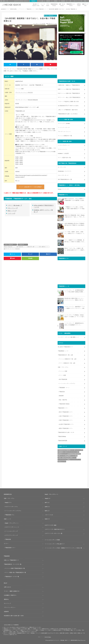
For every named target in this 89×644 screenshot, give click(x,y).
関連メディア (85, 5)
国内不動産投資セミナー (10, 247)
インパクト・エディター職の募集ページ (68, 337)
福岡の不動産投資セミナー (66, 428)
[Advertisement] (17, 228)
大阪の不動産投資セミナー (66, 416)
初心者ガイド (36, 5)
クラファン (26, 1)
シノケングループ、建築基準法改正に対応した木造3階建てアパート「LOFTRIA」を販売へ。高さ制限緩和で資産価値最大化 (74, 324)
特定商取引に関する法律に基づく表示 (14, 616)
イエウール (11, 213)
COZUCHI (71, 454)
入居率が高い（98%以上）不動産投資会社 (69, 85)
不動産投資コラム (10, 515)
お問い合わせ (7, 587)
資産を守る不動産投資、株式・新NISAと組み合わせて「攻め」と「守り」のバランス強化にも (74, 216)
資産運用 (61, 396)
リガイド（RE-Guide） (14, 205)
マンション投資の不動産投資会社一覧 (15, 568)
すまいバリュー (12, 208)
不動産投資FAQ (62, 436)
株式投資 (63, 1)
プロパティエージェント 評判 (73, 452)
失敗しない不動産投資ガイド (11, 560)
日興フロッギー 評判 (62, 456)
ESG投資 (48, 1)
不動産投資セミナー (71, 5)
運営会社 (6, 599)
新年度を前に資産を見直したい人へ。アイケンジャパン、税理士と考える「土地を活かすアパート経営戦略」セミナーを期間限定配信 (74, 299)
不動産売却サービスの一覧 (12, 576)
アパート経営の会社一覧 (64, 157)
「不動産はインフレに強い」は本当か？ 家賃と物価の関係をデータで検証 (74, 208)
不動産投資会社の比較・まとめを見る (68, 114)
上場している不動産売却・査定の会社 (68, 109)
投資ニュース (7, 519)
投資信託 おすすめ (62, 461)
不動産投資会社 (54, 5)
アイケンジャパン (63, 149)
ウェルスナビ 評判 (79, 450)
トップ (4, 1)
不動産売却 (62, 391)
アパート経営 (62, 375)
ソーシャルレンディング (75, 459)
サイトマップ (7, 603)
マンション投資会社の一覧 (65, 135)
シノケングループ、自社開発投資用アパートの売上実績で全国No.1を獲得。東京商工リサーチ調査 (75, 291)
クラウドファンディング (11, 535)
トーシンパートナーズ (64, 127)
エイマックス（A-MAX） (64, 123)
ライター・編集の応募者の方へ (12, 591)
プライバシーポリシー (10, 607)
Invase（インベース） (64, 189)
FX (70, 1)
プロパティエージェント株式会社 (24, 92)
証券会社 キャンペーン (63, 454)
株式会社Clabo (48, 637)
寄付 (85, 1)
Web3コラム (8, 502)
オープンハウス (62, 167)
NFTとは (47, 502)
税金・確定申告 (63, 400)
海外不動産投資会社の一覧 (65, 179)
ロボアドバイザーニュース (12, 527)
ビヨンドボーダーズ (63, 175)
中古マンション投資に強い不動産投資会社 (69, 93)
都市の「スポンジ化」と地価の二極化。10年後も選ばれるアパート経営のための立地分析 (74, 249)
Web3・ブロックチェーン (12, 523)
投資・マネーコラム (63, 367)
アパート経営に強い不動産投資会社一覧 (15, 572)
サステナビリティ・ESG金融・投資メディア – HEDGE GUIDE (65, 640)
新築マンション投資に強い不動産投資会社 (69, 89)
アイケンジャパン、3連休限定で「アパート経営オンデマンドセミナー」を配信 (75, 307)
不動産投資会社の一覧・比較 (65, 355)
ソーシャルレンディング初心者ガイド (55, 544)
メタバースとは (49, 515)
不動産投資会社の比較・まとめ (66, 432)
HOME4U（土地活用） (64, 153)
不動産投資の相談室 (64, 404)
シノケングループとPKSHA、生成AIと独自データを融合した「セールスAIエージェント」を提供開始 (75, 316)
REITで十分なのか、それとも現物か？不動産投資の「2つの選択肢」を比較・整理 (75, 199)
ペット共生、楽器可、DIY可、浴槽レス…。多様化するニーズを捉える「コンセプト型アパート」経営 (75, 232)
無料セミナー (46, 247)
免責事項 (6, 611)
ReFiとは (47, 510)
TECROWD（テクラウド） (65, 171)
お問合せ (79, 5)
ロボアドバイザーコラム (11, 506)
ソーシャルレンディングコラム (67, 383)
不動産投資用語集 (63, 440)
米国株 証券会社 (77, 454)
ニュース (43, 5)
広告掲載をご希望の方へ (10, 595)
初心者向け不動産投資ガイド (65, 347)
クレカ (78, 1)
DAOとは (47, 519)
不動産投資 (33, 1)
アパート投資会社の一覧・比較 (67, 363)
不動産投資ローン (62, 452)
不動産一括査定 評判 (62, 457)
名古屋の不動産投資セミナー (66, 424)
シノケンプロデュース (64, 145)
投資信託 (56, 1)
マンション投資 (37, 247)
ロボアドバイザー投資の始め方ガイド (55, 529)
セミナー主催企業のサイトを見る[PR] (30, 187)
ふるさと (41, 1)
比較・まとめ (62, 5)
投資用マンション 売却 (72, 456)
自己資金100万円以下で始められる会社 (68, 105)
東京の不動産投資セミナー (11, 245)
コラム (48, 5)
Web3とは (48, 498)
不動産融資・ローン (64, 387)
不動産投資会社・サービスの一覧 (13, 564)
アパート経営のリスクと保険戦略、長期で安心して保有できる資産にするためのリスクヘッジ (74, 241)
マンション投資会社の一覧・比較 (68, 359)
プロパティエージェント (64, 131)
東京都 (30, 247)
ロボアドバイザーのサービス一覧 (54, 533)
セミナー (6, 543)
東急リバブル (11, 211)
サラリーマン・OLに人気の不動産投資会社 (69, 97)
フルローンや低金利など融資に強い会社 (68, 101)
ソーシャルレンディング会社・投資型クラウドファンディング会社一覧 (63, 548)
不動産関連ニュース (63, 351)
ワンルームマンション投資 (64, 459)
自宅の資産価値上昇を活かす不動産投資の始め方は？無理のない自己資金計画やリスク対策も (74, 224)
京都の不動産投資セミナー (66, 420)
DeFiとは (47, 506)
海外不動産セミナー (72, 457)
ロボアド (19, 1)
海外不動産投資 (63, 379)
